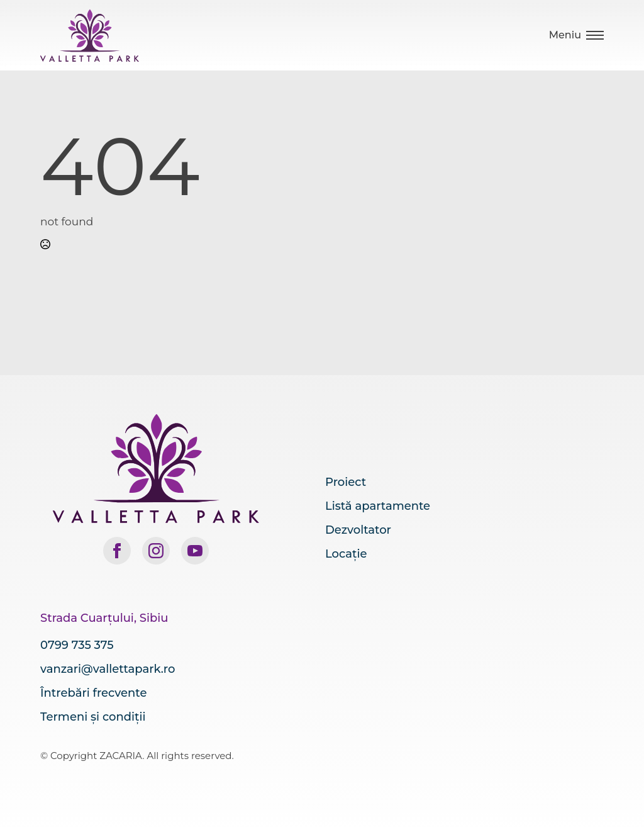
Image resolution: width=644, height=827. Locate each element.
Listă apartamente (378, 506)
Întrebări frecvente (93, 693)
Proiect (346, 482)
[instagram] (156, 551)
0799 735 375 (77, 645)
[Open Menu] (576, 35)
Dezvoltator (358, 530)
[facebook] (117, 551)
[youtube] (195, 551)
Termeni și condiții (93, 717)
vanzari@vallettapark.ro (108, 669)
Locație (346, 554)
